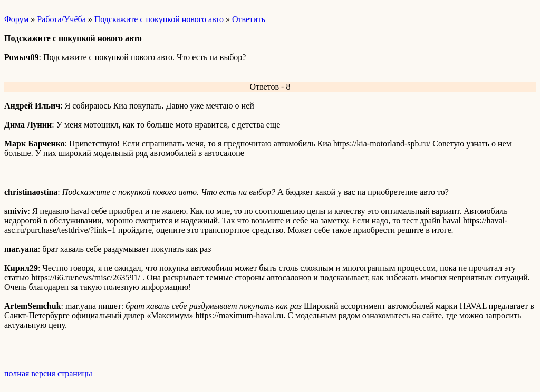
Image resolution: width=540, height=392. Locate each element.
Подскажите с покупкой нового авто (159, 19)
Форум (16, 19)
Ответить (249, 19)
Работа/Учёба (61, 19)
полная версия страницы (48, 373)
